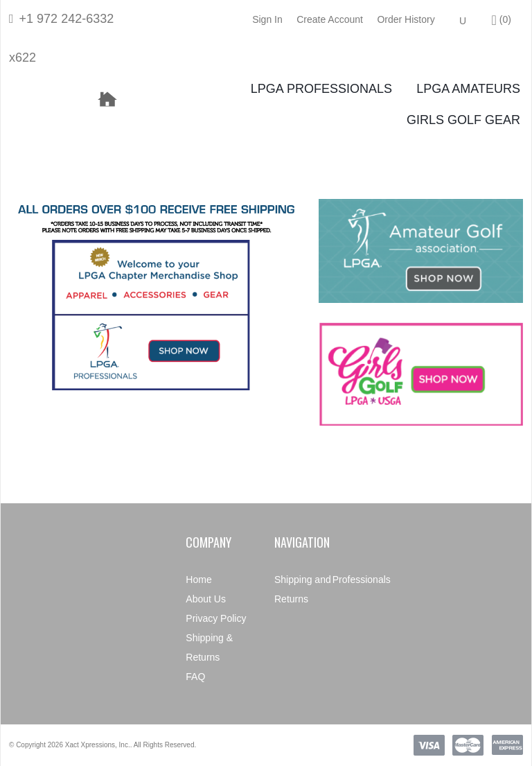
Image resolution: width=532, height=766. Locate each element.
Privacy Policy (216, 618)
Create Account (330, 19)
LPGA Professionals (321, 89)
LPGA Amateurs (468, 89)
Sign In (267, 19)
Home (198, 580)
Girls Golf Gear (463, 120)
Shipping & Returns (209, 647)
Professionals (362, 580)
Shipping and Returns (303, 589)
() (502, 20)
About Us (206, 599)
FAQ (195, 677)
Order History (406, 19)
